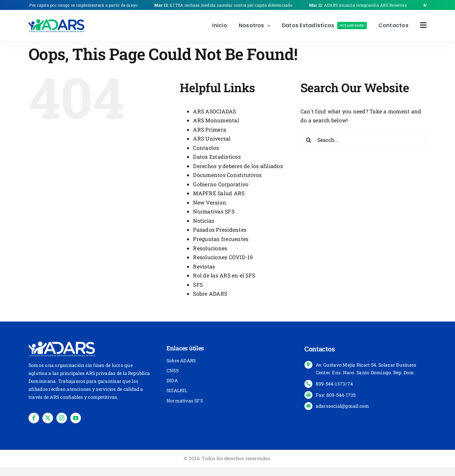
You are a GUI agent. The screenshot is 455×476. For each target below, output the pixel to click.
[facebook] (34, 418)
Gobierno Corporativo (221, 184)
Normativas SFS (214, 211)
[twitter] (48, 418)
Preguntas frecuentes (221, 239)
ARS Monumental (216, 120)
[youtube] (76, 418)
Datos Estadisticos (217, 157)
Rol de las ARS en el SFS (224, 275)
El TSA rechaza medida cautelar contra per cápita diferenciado (227, 5)
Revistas (204, 266)
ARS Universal (212, 138)
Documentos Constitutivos (227, 175)
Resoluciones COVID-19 (223, 257)
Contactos (206, 148)
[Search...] (363, 140)
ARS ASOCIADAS (214, 111)
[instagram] (62, 418)
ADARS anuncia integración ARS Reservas (361, 5)
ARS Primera (210, 129)
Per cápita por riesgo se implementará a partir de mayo (79, 5)
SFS (198, 285)
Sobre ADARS (210, 294)
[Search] (309, 140)
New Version (210, 202)
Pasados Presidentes (220, 230)
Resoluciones (210, 248)
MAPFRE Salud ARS (219, 193)
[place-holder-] (57, 21)
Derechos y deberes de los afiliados (238, 166)
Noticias (204, 221)
